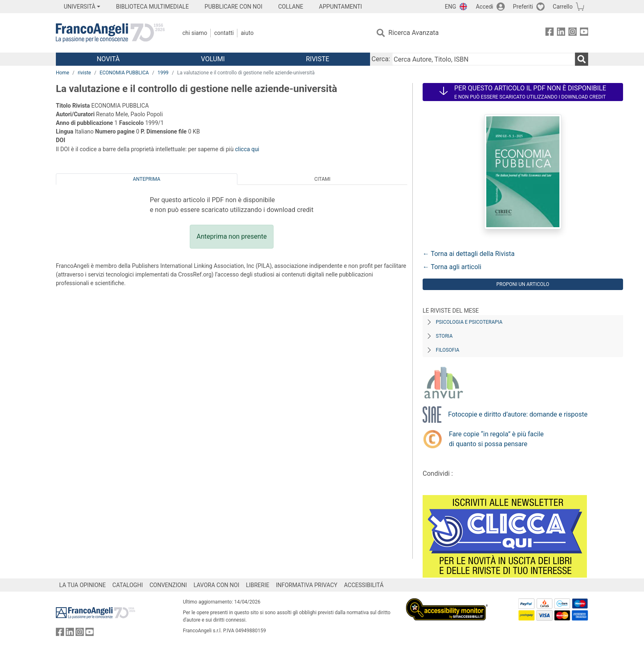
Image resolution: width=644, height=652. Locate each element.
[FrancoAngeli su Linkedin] (561, 33)
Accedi (484, 7)
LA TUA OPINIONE (83, 585)
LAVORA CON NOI (216, 585)
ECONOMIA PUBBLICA (124, 73)
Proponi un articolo (523, 284)
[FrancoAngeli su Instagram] (573, 33)
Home (62, 73)
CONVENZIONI (168, 585)
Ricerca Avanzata (414, 33)
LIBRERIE (258, 585)
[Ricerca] (582, 59)
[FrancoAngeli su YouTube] (584, 33)
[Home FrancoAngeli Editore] (110, 33)
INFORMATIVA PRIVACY (307, 585)
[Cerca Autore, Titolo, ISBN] (483, 59)
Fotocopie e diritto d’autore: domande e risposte (518, 414)
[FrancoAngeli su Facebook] (550, 33)
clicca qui (247, 149)
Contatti (224, 33)
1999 (163, 73)
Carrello (563, 7)
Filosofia (447, 350)
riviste (84, 73)
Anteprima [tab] (147, 179)
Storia (444, 336)
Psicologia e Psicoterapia (469, 322)
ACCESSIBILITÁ (364, 585)
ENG (450, 7)
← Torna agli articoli (452, 267)
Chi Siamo (195, 33)
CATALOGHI (128, 585)
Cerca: (381, 59)
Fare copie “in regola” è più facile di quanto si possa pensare (496, 439)
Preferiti (523, 7)
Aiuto (247, 33)
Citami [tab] (322, 179)
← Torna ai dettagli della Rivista (469, 254)
